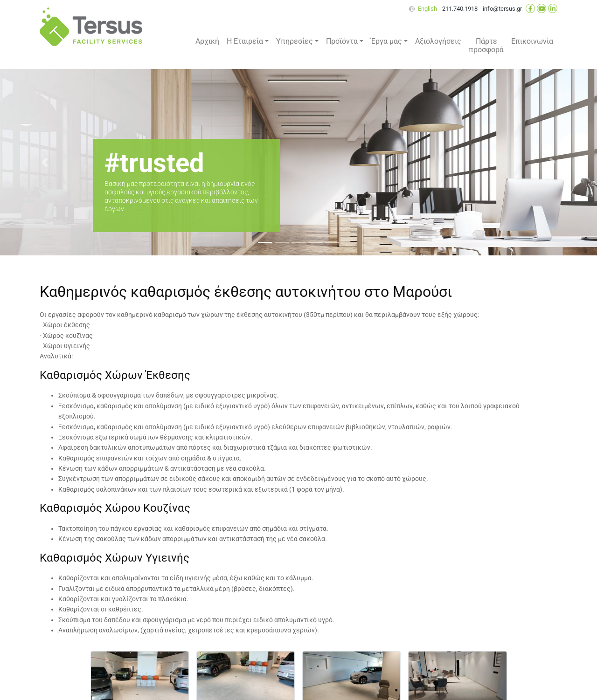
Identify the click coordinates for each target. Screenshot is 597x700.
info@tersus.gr (502, 9)
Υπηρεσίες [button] (295, 41)
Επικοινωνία (532, 41)
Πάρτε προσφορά (486, 45)
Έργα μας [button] (386, 41)
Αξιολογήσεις (438, 41)
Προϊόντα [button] (342, 41)
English (427, 9)
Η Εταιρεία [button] (245, 41)
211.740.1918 (460, 9)
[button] (45, 162)
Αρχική (207, 41)
